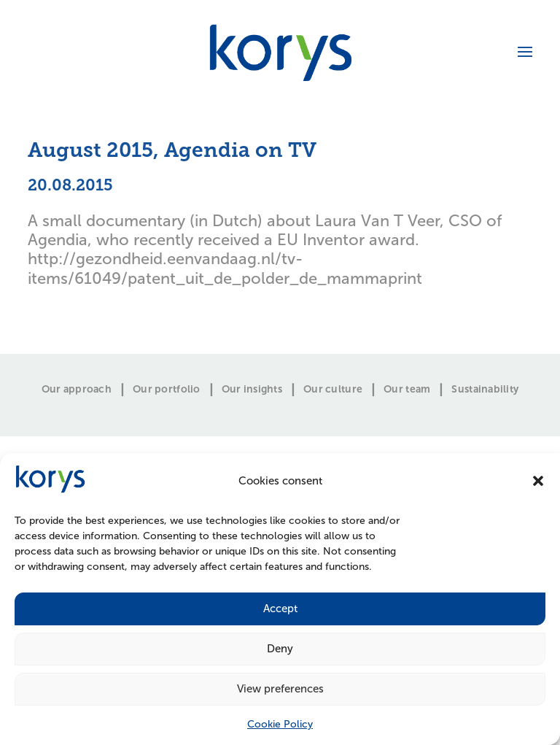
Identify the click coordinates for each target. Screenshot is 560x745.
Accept (280, 609)
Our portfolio (167, 390)
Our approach (77, 390)
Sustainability (485, 390)
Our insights (252, 390)
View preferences (280, 689)
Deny (280, 649)
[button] (538, 481)
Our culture (333, 390)
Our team (407, 390)
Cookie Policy (280, 724)
